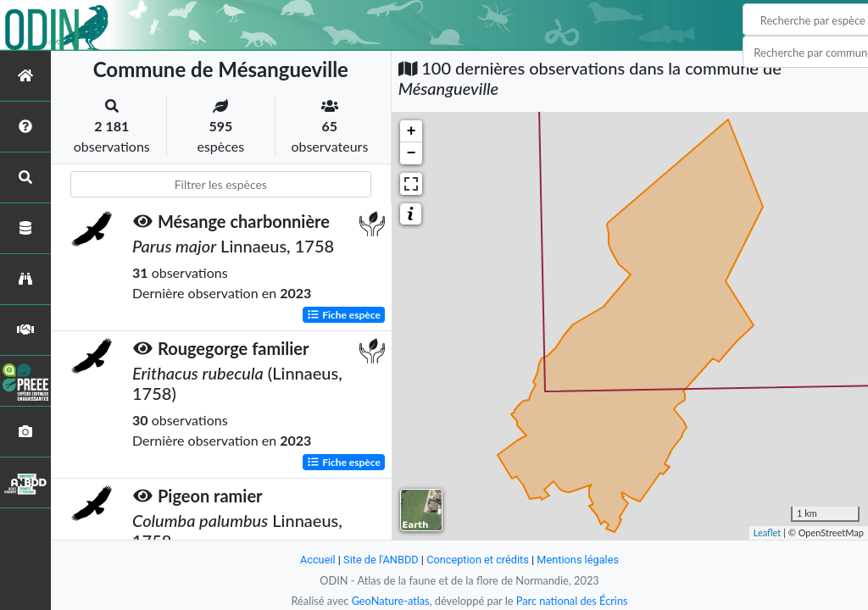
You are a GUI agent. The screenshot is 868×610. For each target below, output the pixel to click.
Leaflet (768, 532)
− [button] (412, 153)
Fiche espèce (344, 314)
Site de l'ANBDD (381, 560)
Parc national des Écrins (572, 601)
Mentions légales (579, 560)
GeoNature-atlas (390, 601)
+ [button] (412, 131)
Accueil (317, 560)
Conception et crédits (478, 560)
